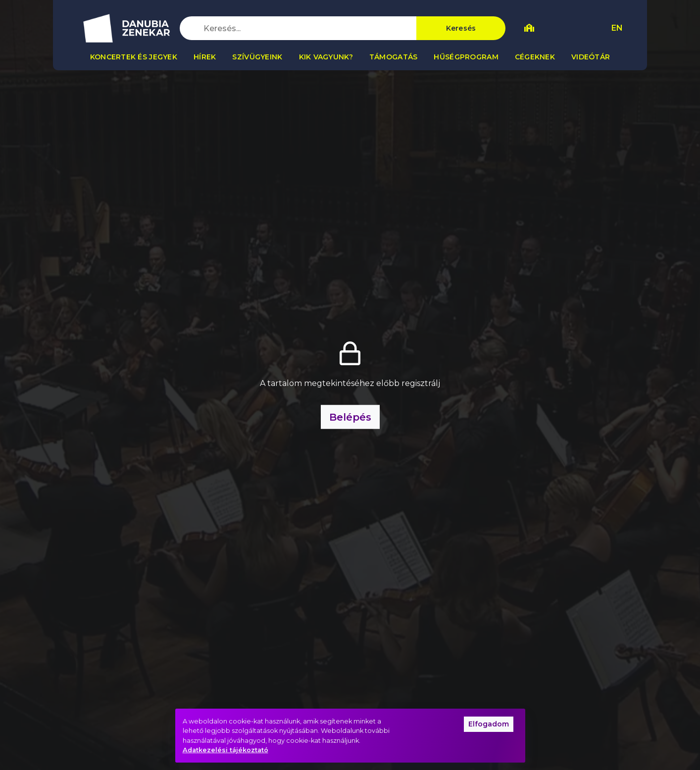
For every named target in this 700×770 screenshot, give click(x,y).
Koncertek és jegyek (134, 57)
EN (617, 28)
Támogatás (394, 57)
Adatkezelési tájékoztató (225, 750)
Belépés (350, 417)
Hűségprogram (466, 57)
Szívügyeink (257, 57)
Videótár (591, 57)
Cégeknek (535, 57)
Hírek (205, 57)
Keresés (461, 28)
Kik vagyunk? (326, 57)
